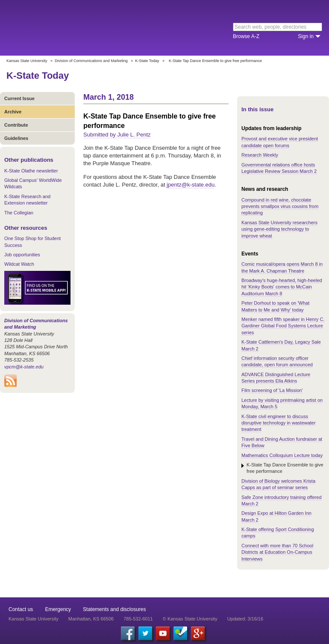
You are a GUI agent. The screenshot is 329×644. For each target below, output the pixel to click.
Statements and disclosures (114, 609)
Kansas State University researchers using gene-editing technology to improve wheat (279, 229)
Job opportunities (22, 255)
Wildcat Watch (19, 264)
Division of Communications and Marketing (91, 61)
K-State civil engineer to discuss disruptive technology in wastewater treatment (279, 423)
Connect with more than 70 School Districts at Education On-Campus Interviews (277, 552)
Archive (13, 112)
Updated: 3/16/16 (245, 619)
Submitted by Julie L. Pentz (117, 135)
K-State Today (147, 61)
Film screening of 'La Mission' (272, 390)
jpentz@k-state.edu (191, 185)
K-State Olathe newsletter (31, 171)
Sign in (306, 36)
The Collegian (19, 213)
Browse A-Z (246, 36)
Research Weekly (260, 155)
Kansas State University (78, 28)
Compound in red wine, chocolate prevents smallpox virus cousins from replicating (280, 206)
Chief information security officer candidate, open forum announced (277, 361)
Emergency (58, 609)
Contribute (16, 125)
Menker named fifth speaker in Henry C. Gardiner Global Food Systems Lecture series (283, 326)
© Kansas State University (190, 619)
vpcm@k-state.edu (24, 367)
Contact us (21, 609)
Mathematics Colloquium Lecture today (282, 455)
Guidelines (16, 138)
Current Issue (19, 98)
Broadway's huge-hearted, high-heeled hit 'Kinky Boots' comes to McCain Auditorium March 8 (282, 287)
